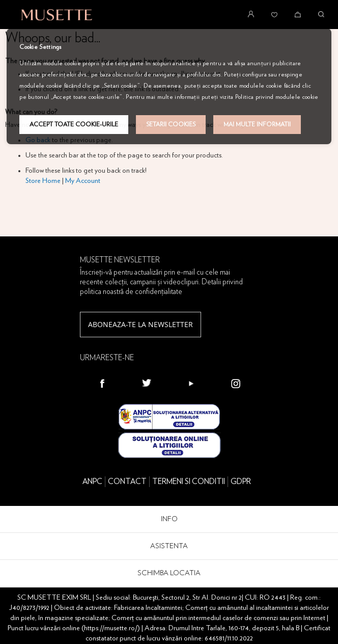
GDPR (241, 482)
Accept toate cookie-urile (74, 124)
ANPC (92, 482)
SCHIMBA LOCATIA (169, 573)
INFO (169, 519)
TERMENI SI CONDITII (189, 482)
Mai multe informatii (257, 124)
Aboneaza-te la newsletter (140, 324)
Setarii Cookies (171, 124)
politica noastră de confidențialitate (131, 292)
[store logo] (57, 15)
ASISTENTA (169, 546)
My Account (83, 181)
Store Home (43, 181)
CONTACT (127, 482)
